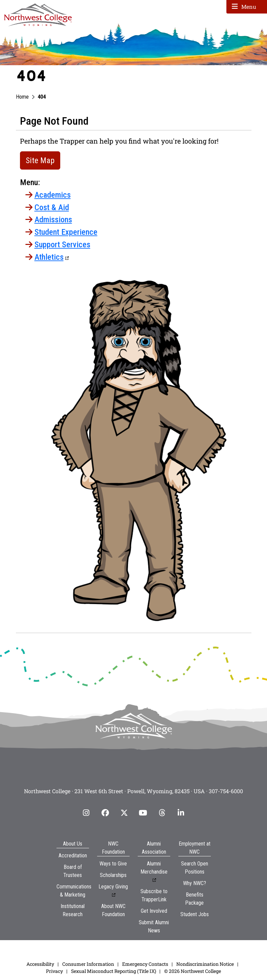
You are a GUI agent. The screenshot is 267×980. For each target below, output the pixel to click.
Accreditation (73, 856)
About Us (73, 844)
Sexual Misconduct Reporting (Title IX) (114, 971)
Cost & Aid (52, 207)
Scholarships (113, 875)
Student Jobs (195, 914)
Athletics (49, 257)
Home (22, 97)
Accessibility (40, 964)
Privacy (54, 971)
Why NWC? (195, 883)
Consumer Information (88, 964)
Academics (53, 195)
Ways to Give (113, 864)
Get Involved (154, 911)
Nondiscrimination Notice (205, 964)
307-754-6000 (226, 791)
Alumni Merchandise (154, 868)
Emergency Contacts (145, 964)
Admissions (53, 220)
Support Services (62, 245)
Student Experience (66, 232)
